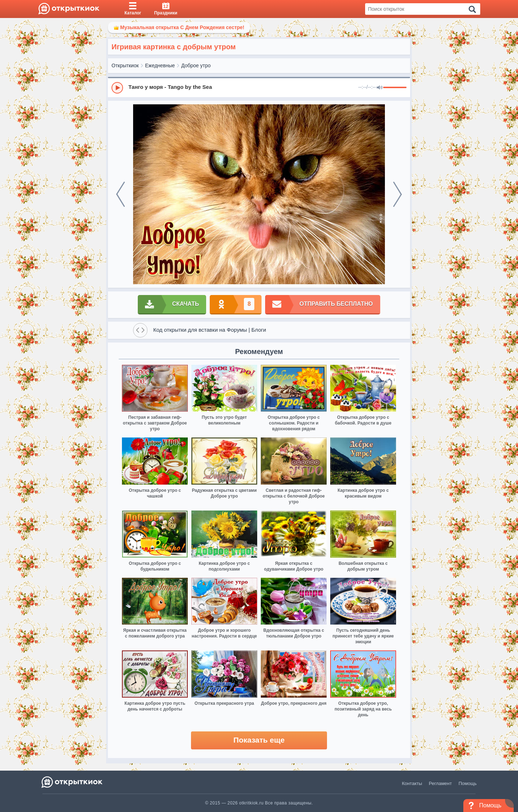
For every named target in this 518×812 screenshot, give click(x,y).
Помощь (468, 783)
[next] (397, 194)
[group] (259, 87)
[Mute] (380, 88)
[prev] (121, 194)
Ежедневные (160, 65)
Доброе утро (196, 65)
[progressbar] (395, 88)
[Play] (117, 88)
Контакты (412, 783)
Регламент (440, 783)
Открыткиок (125, 65)
